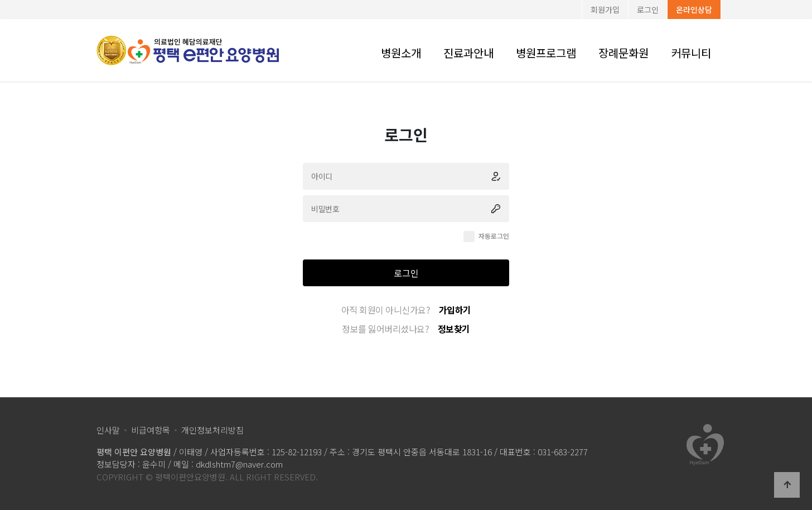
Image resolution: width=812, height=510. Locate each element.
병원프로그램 (546, 53)
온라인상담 (694, 9)
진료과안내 (468, 53)
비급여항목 (151, 430)
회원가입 (605, 9)
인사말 (108, 430)
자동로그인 (494, 236)
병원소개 (401, 53)
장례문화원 (623, 53)
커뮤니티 (691, 53)
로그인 (648, 9)
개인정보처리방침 (212, 430)
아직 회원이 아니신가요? (406, 310)
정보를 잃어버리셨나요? (406, 329)
